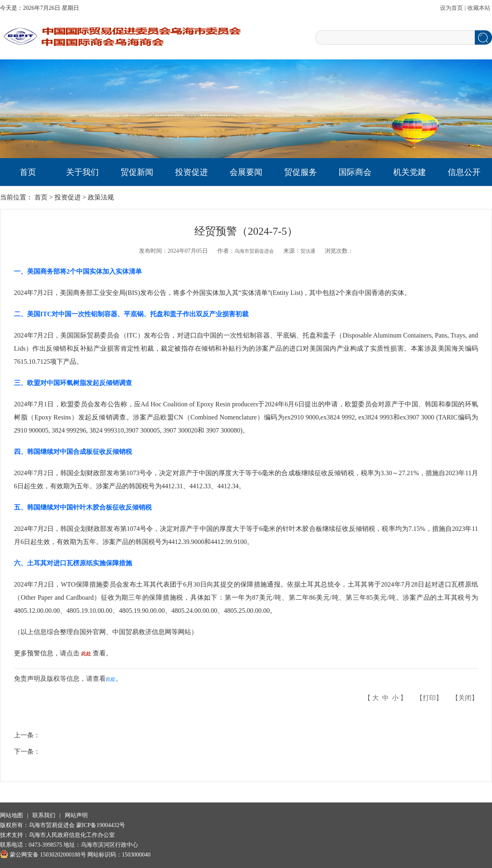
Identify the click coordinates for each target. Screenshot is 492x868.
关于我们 (82, 172)
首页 (28, 172)
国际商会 (355, 172)
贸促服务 (301, 172)
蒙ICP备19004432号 (101, 825)
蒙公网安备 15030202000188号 (43, 855)
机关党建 (410, 172)
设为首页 (451, 8)
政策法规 (101, 197)
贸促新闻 (137, 172)
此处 (111, 679)
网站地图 (11, 815)
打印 (429, 698)
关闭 (465, 698)
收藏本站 (479, 8)
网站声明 (76, 815)
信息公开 (464, 172)
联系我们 (44, 815)
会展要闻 (246, 172)
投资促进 (191, 172)
